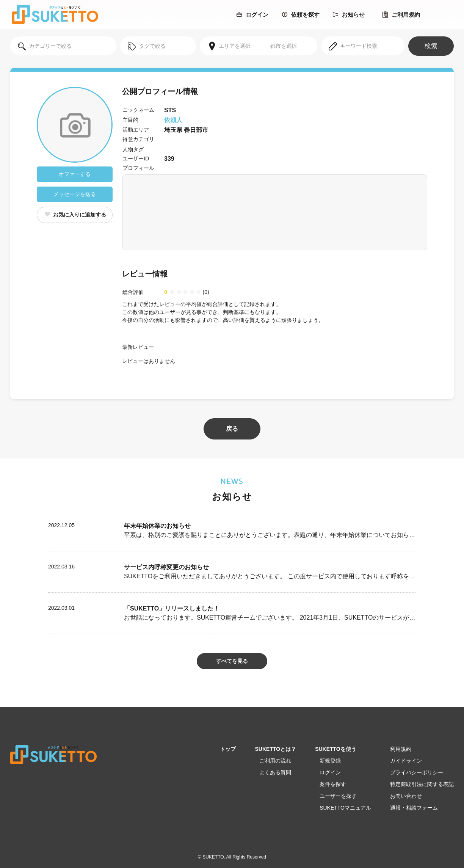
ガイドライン (406, 761)
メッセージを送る (75, 194)
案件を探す (333, 784)
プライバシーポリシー (417, 772)
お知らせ (349, 15)
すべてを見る (232, 661)
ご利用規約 (401, 15)
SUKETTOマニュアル (345, 808)
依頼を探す (301, 15)
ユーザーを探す (338, 796)
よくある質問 (275, 772)
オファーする (75, 174)
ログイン (252, 15)
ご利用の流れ (275, 761)
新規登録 (330, 761)
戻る (232, 429)
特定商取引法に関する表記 (422, 784)
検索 (431, 46)
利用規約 (401, 749)
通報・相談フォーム (414, 808)
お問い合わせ (406, 796)
